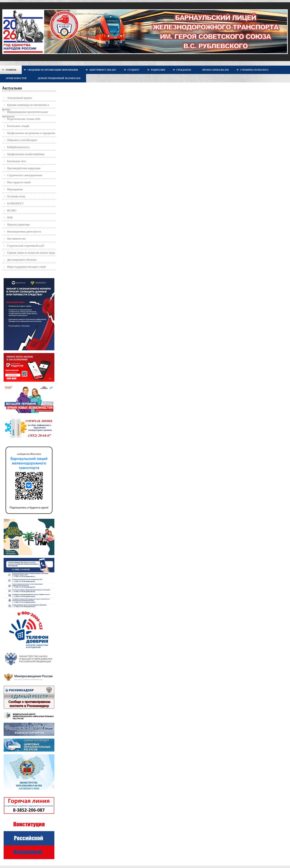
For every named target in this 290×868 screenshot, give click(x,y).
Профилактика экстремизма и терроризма (31, 133)
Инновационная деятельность (24, 232)
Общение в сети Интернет (22, 140)
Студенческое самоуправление (25, 175)
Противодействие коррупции (24, 168)
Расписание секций (18, 126)
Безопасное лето (16, 161)
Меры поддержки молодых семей (26, 267)
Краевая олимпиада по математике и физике (25, 106)
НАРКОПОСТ (15, 203)
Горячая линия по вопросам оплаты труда (31, 253)
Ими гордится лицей (19, 182)
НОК (10, 218)
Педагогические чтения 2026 (24, 119)
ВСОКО (12, 210)
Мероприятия (15, 189)
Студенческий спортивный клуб (25, 246)
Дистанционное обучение (22, 260)
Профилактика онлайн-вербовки (26, 154)
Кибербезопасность (18, 147)
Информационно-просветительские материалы (25, 113)
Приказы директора (18, 225)
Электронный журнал (20, 98)
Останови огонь (16, 196)
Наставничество (16, 239)
